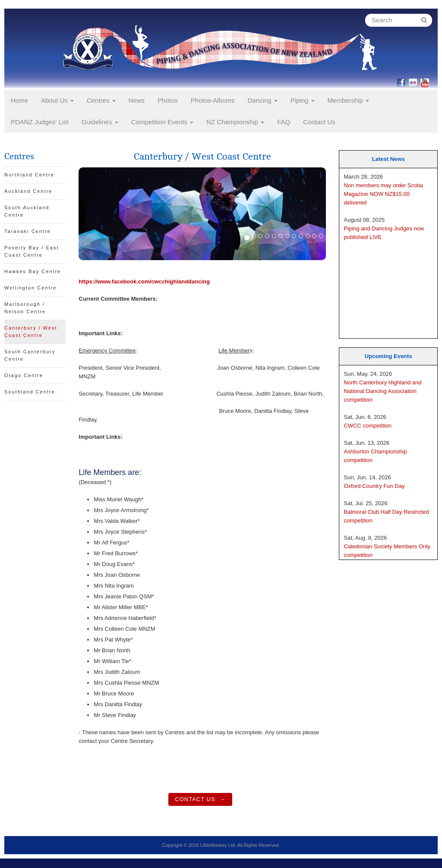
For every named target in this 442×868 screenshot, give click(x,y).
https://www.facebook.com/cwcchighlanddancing (144, 281)
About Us (57, 100)
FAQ (284, 122)
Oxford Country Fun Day (374, 486)
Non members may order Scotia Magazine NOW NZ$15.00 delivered (383, 194)
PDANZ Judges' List (40, 122)
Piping (303, 100)
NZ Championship (235, 122)
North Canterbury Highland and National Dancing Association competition (382, 391)
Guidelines (100, 122)
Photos (168, 100)
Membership (349, 100)
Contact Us (319, 122)
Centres (101, 100)
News (137, 100)
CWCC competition (368, 426)
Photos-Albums (213, 100)
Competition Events (162, 122)
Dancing (263, 100)
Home (19, 100)
